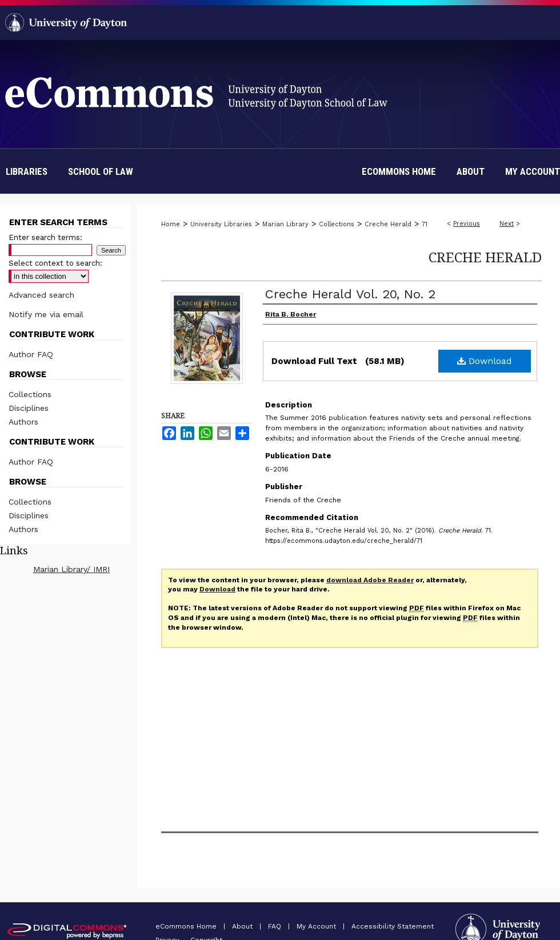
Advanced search (41, 295)
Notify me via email (46, 314)
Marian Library (285, 224)
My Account (317, 926)
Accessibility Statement (393, 926)
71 (425, 224)
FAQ (276, 926)
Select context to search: (55, 263)
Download (485, 361)
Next (507, 224)
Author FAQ (31, 354)
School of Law (101, 171)
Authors (23, 422)
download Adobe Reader (370, 580)
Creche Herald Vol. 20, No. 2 (350, 294)
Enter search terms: (45, 237)
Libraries (27, 171)
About (243, 926)
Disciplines (29, 408)
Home (171, 224)
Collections (337, 224)
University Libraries (221, 224)
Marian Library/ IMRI (71, 569)
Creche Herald (388, 224)
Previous (467, 224)
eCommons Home (187, 926)
